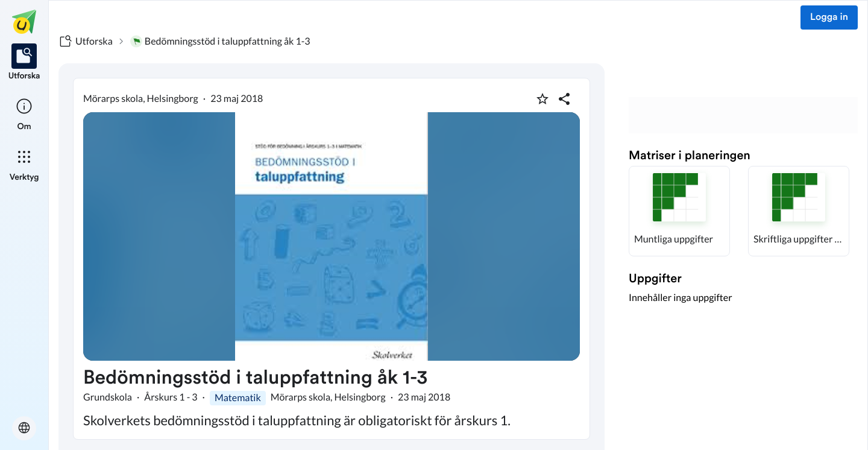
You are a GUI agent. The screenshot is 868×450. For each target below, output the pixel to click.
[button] (679, 211)
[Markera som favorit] (542, 99)
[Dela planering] (564, 99)
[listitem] (24, 63)
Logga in (829, 17)
